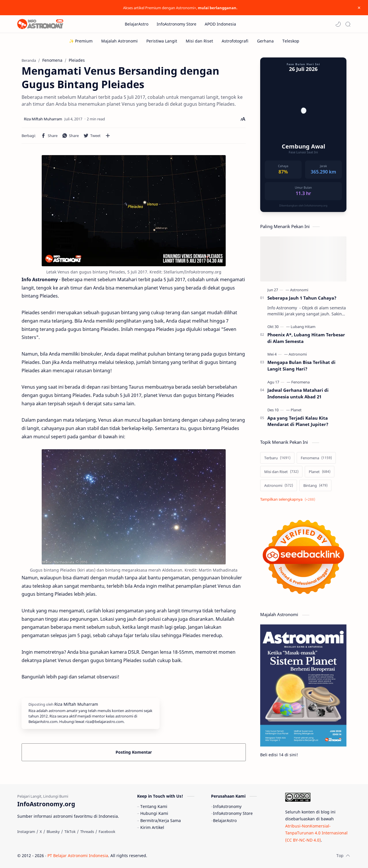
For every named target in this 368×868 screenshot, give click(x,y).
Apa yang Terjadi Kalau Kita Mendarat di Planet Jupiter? (298, 421)
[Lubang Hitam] (303, 327)
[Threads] (87, 832)
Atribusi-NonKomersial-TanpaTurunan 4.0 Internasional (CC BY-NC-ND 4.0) (316, 833)
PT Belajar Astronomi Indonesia (78, 856)
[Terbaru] (277, 458)
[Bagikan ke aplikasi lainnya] (108, 136)
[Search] (348, 24)
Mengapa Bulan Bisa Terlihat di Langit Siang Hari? (301, 365)
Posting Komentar (134, 752)
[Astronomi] (299, 290)
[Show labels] (289, 499)
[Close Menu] (359, 8)
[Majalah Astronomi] (119, 41)
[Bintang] (315, 485)
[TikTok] (70, 832)
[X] (41, 832)
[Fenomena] (300, 382)
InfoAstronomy (227, 806)
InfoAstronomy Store (233, 813)
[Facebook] (107, 832)
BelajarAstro (225, 820)
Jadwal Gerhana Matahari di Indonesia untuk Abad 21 (298, 393)
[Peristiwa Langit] (162, 41)
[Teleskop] (291, 41)
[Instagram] (26, 832)
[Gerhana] (265, 41)
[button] (338, 24)
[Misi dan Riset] (199, 41)
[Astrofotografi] (235, 41)
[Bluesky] (53, 832)
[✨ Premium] (81, 41)
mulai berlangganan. (218, 8)
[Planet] (296, 410)
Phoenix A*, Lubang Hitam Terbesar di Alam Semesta (306, 338)
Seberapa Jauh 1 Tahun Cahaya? (302, 298)
